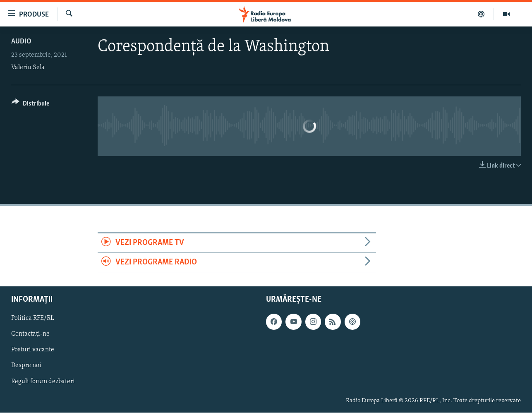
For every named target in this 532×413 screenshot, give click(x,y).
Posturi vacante (33, 350)
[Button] (30, 105)
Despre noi (26, 366)
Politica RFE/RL (33, 319)
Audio (21, 42)
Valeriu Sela (28, 67)
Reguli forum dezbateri (43, 382)
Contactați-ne (30, 334)
